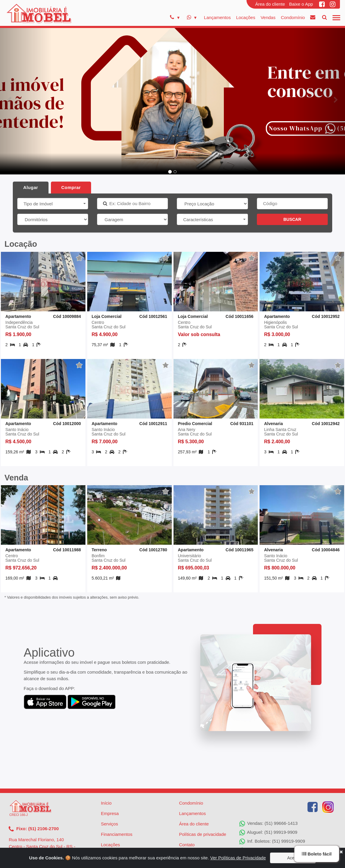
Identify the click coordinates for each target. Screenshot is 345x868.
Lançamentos (217, 17)
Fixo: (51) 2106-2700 (34, 791)
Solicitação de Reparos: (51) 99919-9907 (284, 822)
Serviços (110, 786)
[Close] (341, 852)
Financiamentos (117, 796)
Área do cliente (270, 4)
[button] (26, 100)
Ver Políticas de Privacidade (238, 858)
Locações (246, 17)
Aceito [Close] (293, 858)
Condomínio (293, 17)
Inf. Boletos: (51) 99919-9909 (272, 804)
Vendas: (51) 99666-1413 (268, 786)
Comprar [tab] (71, 187)
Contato (187, 807)
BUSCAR (292, 219)
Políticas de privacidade (202, 796)
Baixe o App (301, 4)
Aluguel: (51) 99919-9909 (268, 795)
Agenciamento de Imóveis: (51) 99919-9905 (287, 813)
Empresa (110, 776)
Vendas (268, 17)
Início (106, 765)
